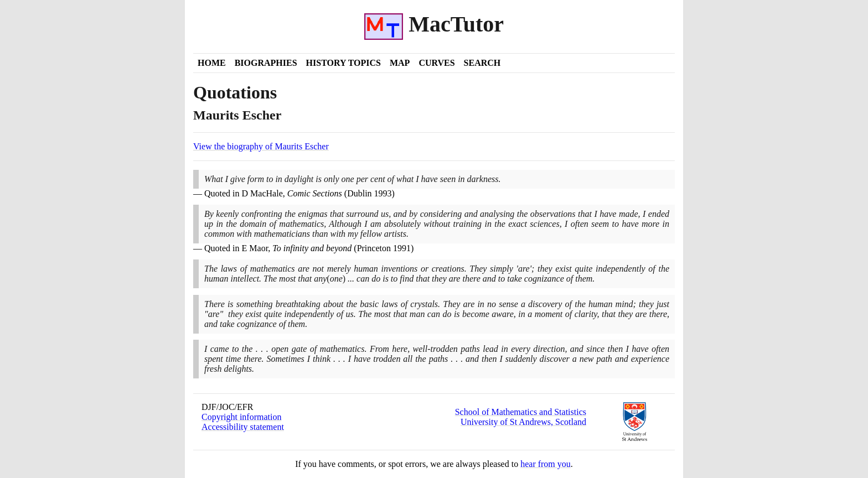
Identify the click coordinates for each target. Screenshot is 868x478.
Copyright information (241, 417)
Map (400, 63)
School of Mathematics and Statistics (521, 412)
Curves (436, 63)
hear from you (546, 464)
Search (482, 63)
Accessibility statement (243, 427)
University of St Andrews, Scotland (523, 422)
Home (212, 63)
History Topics (343, 63)
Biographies (266, 63)
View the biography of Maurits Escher (261, 146)
